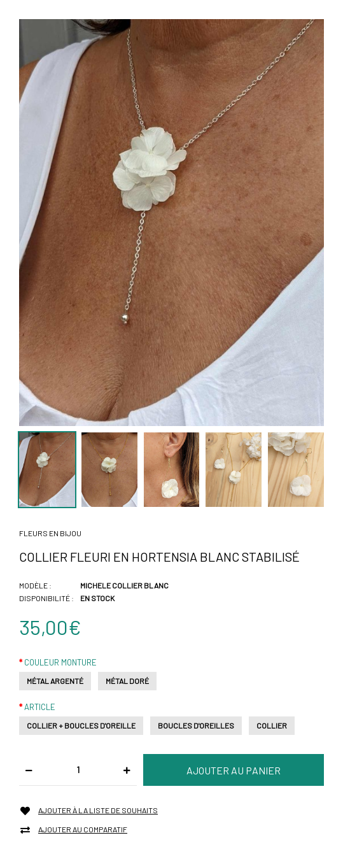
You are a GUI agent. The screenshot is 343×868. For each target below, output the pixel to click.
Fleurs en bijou (50, 533)
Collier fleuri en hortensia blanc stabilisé (159, 557)
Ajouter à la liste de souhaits (98, 810)
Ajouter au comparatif (83, 829)
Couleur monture (60, 662)
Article (40, 707)
